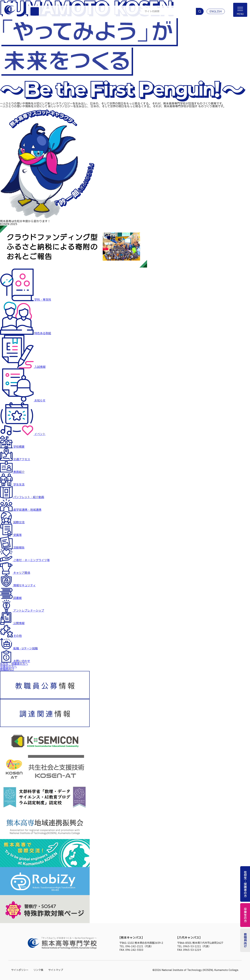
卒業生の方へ (8, 667)
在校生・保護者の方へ (14, 664)
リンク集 (38, 970)
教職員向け (7, 670)
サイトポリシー (20, 970)
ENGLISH (216, 12)
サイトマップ (56, 970)
